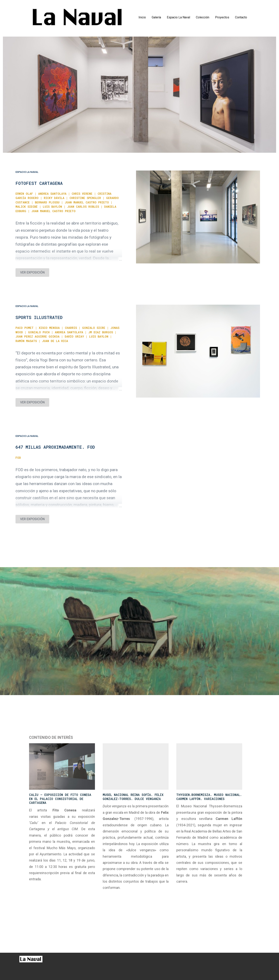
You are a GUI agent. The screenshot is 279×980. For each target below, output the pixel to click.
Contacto (241, 17)
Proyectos (222, 17)
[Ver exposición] (198, 217)
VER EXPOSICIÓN (32, 272)
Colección (203, 17)
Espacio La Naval (178, 17)
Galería (156, 17)
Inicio (142, 17)
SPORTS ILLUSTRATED (39, 317)
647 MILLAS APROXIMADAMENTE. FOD (55, 447)
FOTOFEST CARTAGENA (39, 183)
